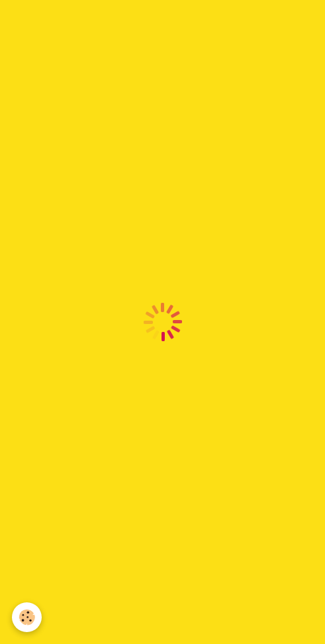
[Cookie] (27, 617)
